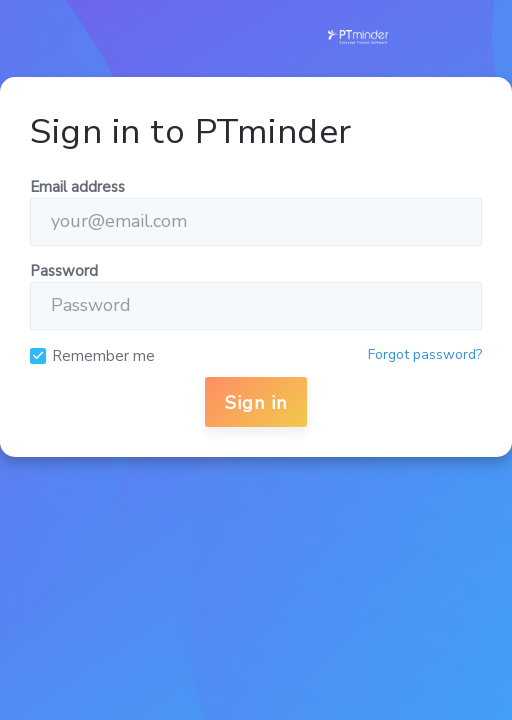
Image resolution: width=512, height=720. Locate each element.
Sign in (256, 403)
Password (64, 271)
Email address (77, 187)
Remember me (103, 356)
